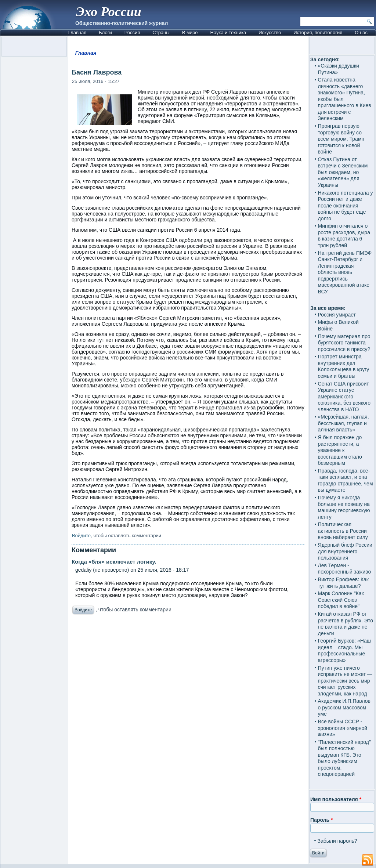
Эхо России (109, 12)
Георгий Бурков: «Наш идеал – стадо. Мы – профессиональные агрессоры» (344, 650)
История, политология (318, 32)
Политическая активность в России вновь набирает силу (343, 531)
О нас (361, 32)
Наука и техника (228, 32)
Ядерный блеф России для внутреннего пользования (345, 551)
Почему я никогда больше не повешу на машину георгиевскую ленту (344, 507)
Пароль (321, 820)
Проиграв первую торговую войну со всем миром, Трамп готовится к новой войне (341, 139)
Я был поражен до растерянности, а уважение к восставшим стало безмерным (340, 450)
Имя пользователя (336, 799)
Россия (132, 32)
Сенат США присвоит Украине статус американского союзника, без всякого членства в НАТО (344, 397)
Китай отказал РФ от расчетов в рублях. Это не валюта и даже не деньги (346, 624)
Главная (77, 32)
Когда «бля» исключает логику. (114, 562)
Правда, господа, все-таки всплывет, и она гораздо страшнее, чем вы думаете (346, 480)
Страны (161, 32)
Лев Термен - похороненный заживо (345, 569)
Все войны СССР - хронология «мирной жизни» (343, 728)
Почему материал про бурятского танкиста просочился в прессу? (344, 343)
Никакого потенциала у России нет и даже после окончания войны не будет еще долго (346, 206)
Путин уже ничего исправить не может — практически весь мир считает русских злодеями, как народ (345, 681)
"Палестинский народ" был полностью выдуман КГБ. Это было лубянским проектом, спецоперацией (344, 758)
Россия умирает (337, 315)
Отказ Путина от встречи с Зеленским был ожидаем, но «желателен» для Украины (343, 172)
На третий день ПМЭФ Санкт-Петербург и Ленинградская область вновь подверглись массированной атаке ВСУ (345, 272)
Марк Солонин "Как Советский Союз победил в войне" (341, 600)
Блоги (105, 32)
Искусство (270, 32)
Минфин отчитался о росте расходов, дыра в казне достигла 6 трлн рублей (344, 236)
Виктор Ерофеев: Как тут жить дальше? (343, 583)
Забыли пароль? (337, 841)
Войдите (81, 536)
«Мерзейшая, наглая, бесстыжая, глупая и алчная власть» (344, 423)
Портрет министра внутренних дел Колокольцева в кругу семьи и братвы (344, 366)
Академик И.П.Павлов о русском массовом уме (344, 707)
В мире (190, 32)
